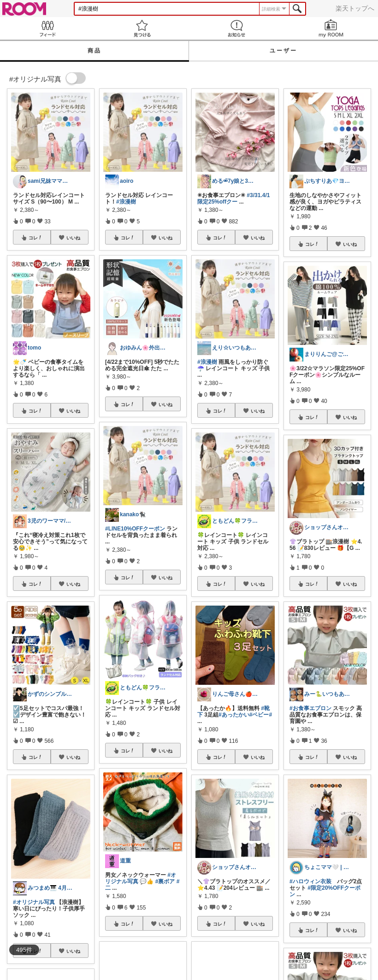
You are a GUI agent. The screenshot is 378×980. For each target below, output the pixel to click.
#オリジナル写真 (34, 902)
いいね (73, 238)
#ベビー (259, 715)
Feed (47, 28)
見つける (142, 28)
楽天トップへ (355, 8)
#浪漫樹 (126, 202)
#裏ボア (165, 881)
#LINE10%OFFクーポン (135, 529)
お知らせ (236, 28)
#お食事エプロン (310, 708)
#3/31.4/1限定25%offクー (233, 198)
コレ (35, 238)
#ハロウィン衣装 (310, 881)
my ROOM (331, 28)
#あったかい (234, 715)
